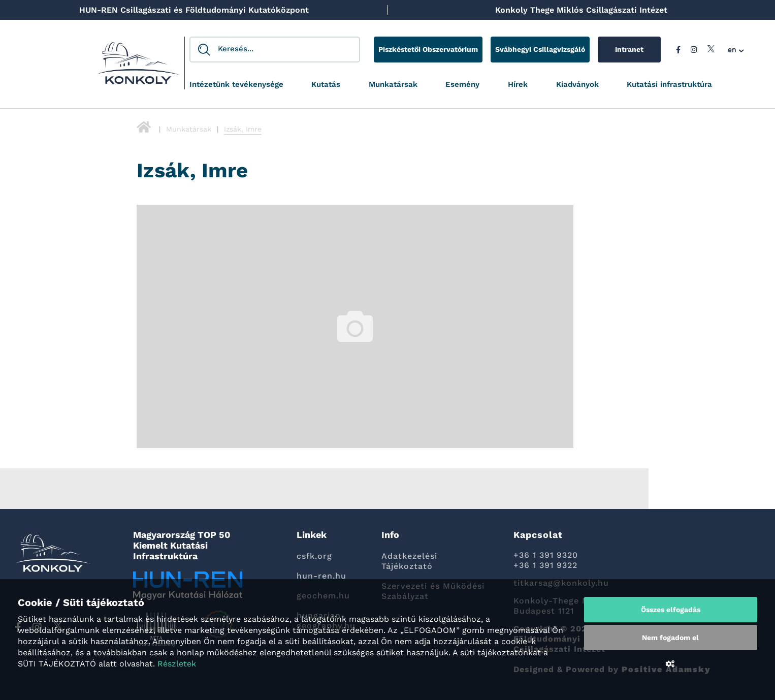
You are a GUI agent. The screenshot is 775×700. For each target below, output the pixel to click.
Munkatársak (393, 85)
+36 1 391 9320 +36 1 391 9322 (546, 560)
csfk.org (314, 556)
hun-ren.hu (321, 576)
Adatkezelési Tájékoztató (409, 561)
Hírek (518, 85)
